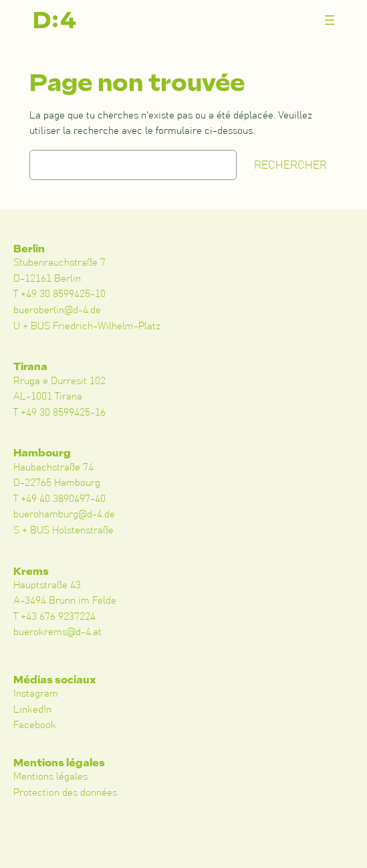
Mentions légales (50, 777)
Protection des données (65, 793)
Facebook (35, 725)
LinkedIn (32, 710)
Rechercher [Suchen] (290, 165)
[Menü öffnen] (330, 20)
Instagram (36, 694)
